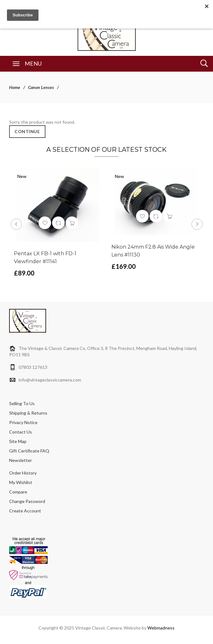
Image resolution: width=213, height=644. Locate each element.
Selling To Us (22, 403)
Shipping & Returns (28, 413)
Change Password (27, 501)
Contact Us (21, 432)
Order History (23, 473)
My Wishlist (21, 482)
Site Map (18, 441)
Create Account (25, 511)
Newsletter (21, 460)
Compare (18, 492)
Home (15, 87)
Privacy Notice (23, 422)
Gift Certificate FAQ (29, 451)
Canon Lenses (41, 87)
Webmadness (161, 628)
